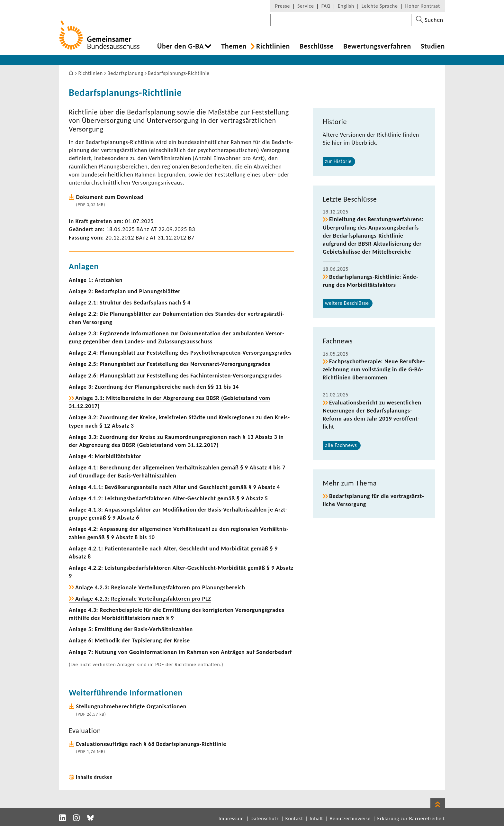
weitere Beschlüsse (347, 303)
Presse (283, 6)
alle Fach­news (341, 445)
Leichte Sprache (380, 6)
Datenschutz (265, 818)
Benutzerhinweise (350, 818)
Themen (234, 46)
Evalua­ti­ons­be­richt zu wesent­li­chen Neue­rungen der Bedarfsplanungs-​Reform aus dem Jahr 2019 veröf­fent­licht (372, 415)
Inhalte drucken (94, 777)
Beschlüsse (317, 46)
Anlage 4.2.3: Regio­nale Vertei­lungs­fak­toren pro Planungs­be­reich (160, 587)
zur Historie (338, 161)
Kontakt (294, 818)
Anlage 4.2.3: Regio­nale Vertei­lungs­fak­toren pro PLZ (143, 599)
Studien (433, 46)
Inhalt (316, 818)
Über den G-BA (180, 46)
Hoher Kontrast (423, 6)
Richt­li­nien (273, 46)
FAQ (326, 6)
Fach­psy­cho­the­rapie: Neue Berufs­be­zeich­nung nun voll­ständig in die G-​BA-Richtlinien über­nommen (374, 369)
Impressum (231, 818)
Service (306, 6)
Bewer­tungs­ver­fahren (377, 46)
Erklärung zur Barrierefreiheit (411, 818)
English (346, 6)
